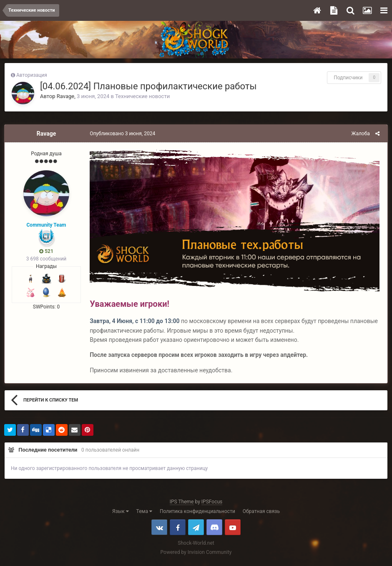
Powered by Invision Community (196, 554)
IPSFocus (212, 503)
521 (46, 251)
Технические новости (142, 96)
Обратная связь (261, 513)
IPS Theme (182, 503)
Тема (144, 513)
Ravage (65, 96)
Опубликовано (121, 134)
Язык (121, 513)
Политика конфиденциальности (197, 513)
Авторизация (32, 75)
